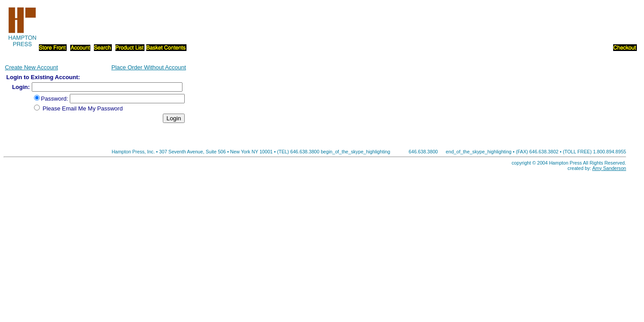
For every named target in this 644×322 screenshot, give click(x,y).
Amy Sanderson (609, 168)
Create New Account (32, 67)
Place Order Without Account (149, 67)
